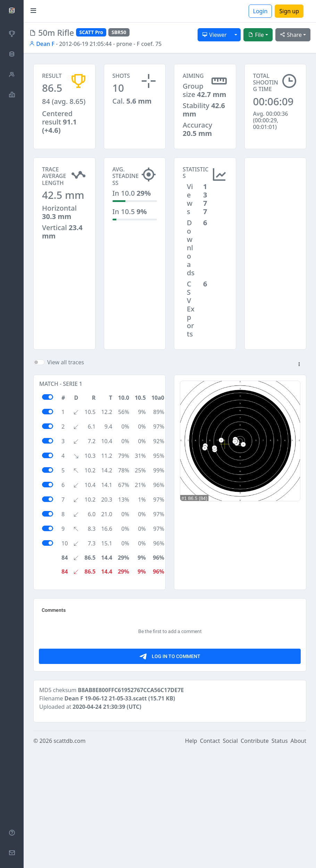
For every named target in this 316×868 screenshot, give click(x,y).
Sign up (289, 11)
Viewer (214, 35)
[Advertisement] (276, 192)
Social (230, 858)
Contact (210, 858)
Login (260, 11)
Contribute (255, 858)
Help (191, 858)
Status (280, 858)
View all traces (66, 362)
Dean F (42, 44)
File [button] (256, 35)
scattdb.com (69, 858)
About (298, 858)
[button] (299, 365)
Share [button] (291, 35)
